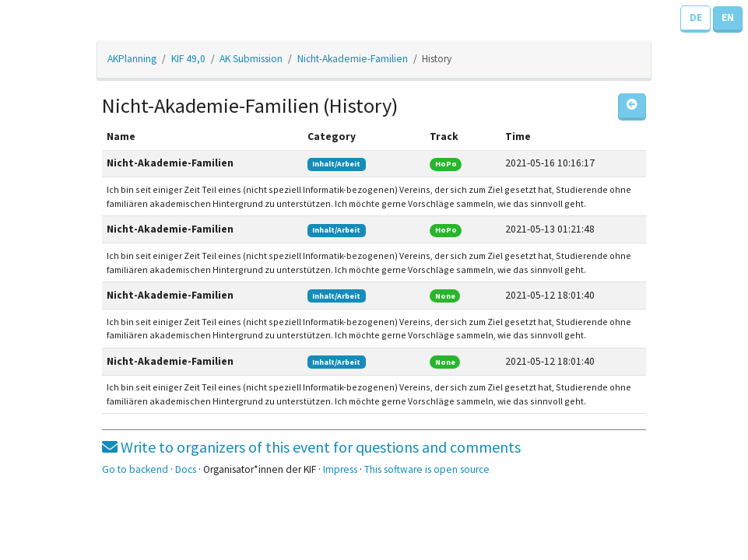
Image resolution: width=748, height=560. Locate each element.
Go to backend (135, 469)
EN (728, 17)
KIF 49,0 (188, 59)
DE (696, 17)
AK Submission (251, 59)
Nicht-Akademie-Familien (353, 59)
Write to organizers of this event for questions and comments (311, 447)
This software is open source (427, 469)
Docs (186, 469)
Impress (340, 469)
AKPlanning (132, 59)
